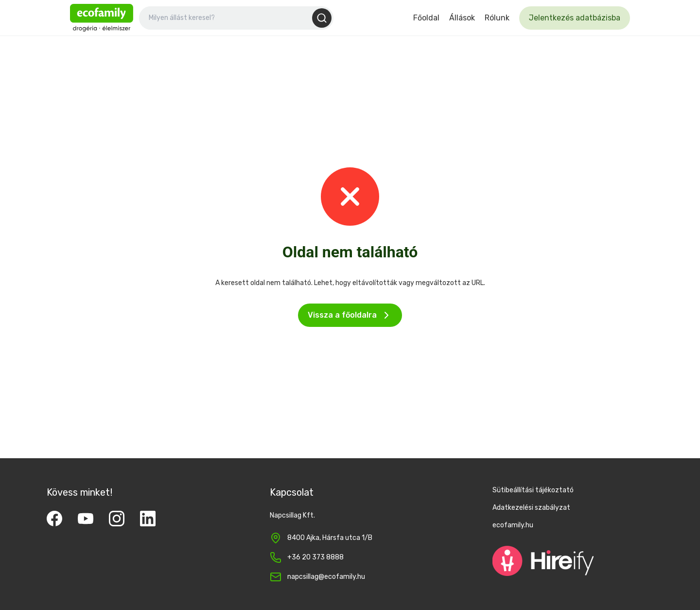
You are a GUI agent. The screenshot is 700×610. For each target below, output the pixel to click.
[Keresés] (322, 18)
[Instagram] (117, 519)
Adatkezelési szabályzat (531, 508)
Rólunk (497, 18)
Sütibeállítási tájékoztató (533, 490)
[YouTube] (86, 519)
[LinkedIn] (148, 519)
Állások (462, 18)
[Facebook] (54, 519)
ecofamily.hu (513, 525)
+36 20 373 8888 (315, 557)
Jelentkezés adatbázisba (575, 18)
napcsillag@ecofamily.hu (326, 577)
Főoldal (426, 18)
